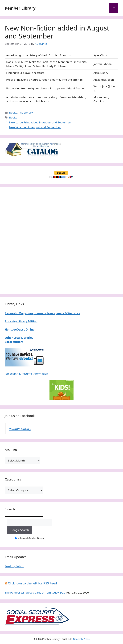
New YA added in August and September (35, 127)
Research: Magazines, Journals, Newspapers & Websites (42, 313)
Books (13, 112)
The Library (26, 112)
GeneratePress (81, 639)
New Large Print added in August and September (40, 122)
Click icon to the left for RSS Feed (32, 583)
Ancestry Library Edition (21, 321)
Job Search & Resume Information (26, 374)
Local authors (14, 342)
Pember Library (20, 8)
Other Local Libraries (19, 338)
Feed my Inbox (14, 566)
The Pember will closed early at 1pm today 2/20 (35, 593)
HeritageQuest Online (20, 330)
